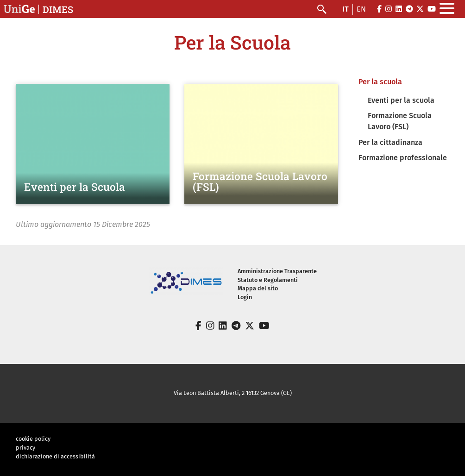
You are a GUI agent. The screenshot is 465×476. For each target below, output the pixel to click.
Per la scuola (380, 82)
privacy (25, 448)
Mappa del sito (258, 288)
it (346, 9)
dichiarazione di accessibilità (55, 456)
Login (245, 297)
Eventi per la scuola (401, 100)
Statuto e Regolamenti (268, 280)
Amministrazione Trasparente (277, 271)
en (361, 9)
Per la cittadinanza (390, 142)
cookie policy (33, 439)
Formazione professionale (403, 158)
